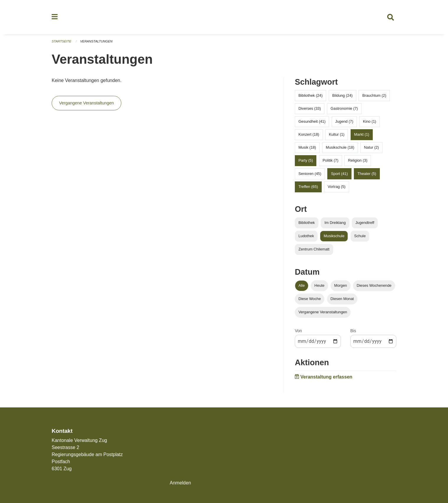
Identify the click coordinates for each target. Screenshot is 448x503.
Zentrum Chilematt (314, 249)
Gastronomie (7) (344, 108)
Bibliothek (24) (310, 95)
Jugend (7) (344, 121)
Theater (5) (367, 174)
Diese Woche (310, 299)
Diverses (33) (310, 108)
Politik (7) (330, 161)
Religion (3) (358, 161)
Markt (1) (362, 134)
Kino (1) (370, 121)
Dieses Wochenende (374, 285)
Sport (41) (340, 174)
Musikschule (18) (340, 148)
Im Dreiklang (335, 223)
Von (298, 331)
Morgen (340, 285)
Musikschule (334, 236)
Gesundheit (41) (312, 121)
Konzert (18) (309, 134)
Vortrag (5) (336, 187)
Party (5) (306, 161)
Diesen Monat (342, 299)
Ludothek (306, 236)
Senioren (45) (310, 174)
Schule (360, 236)
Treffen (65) (308, 187)
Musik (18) (307, 148)
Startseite (62, 41)
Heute (319, 285)
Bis (353, 331)
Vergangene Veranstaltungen (86, 103)
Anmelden (180, 483)
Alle (301, 285)
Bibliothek (307, 223)
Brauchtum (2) (374, 95)
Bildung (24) (342, 95)
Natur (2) (371, 148)
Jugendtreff (365, 223)
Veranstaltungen (97, 41)
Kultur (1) (337, 134)
